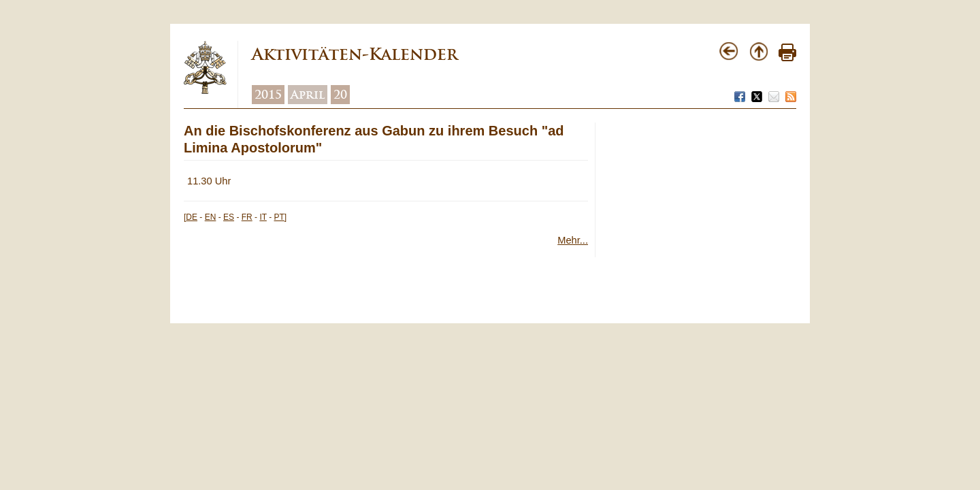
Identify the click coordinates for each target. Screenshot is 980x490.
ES (229, 217)
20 (340, 95)
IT (263, 217)
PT (279, 217)
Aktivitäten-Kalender (355, 54)
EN (211, 217)
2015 (268, 95)
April (308, 95)
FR (247, 217)
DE (192, 217)
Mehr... (573, 240)
